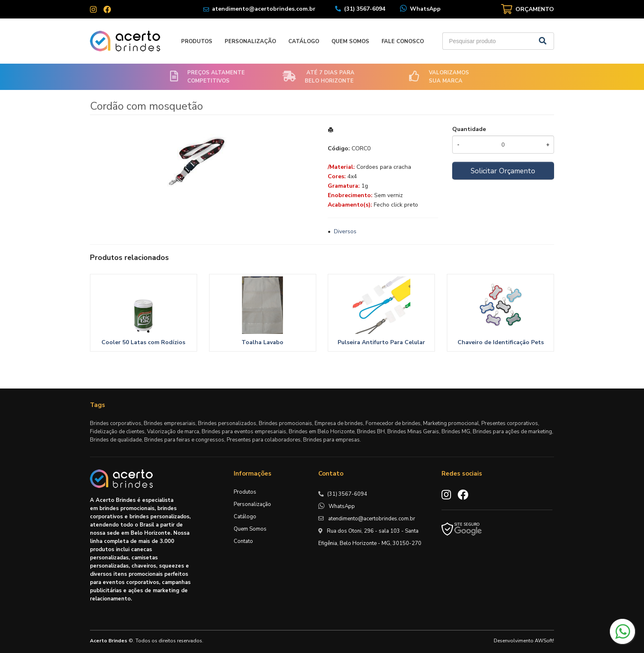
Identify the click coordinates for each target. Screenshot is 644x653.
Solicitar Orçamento (503, 171)
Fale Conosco (403, 41)
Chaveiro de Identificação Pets (501, 342)
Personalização (250, 41)
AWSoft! (544, 641)
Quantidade (469, 129)
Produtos (197, 41)
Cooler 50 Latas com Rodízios (143, 342)
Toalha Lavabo (262, 342)
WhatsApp (425, 9)
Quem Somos (350, 41)
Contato (243, 541)
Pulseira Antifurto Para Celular (381, 342)
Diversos (345, 231)
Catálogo (304, 41)
